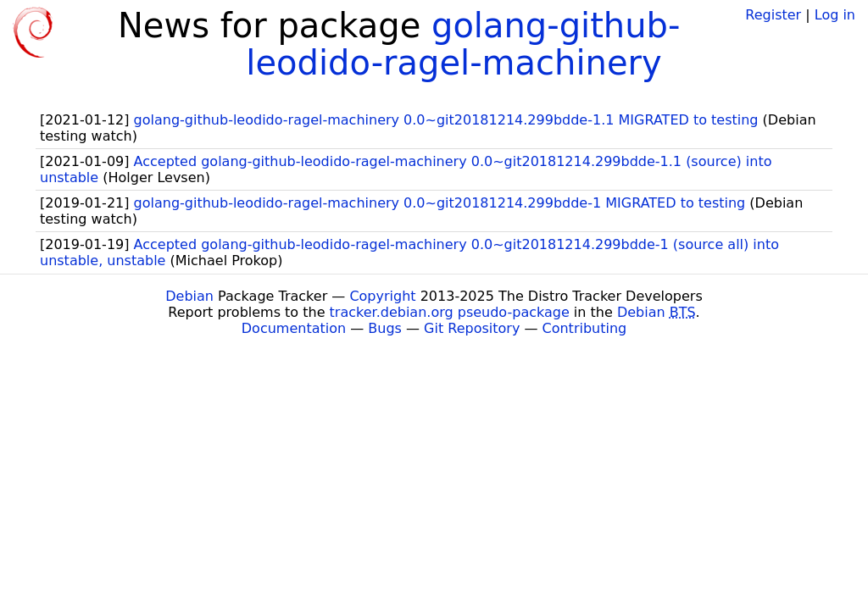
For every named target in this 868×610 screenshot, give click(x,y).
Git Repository (472, 328)
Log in (835, 15)
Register (773, 15)
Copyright (382, 296)
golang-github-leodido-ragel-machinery (463, 44)
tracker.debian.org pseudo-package (450, 312)
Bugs (385, 328)
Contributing (585, 328)
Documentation (294, 328)
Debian (189, 296)
